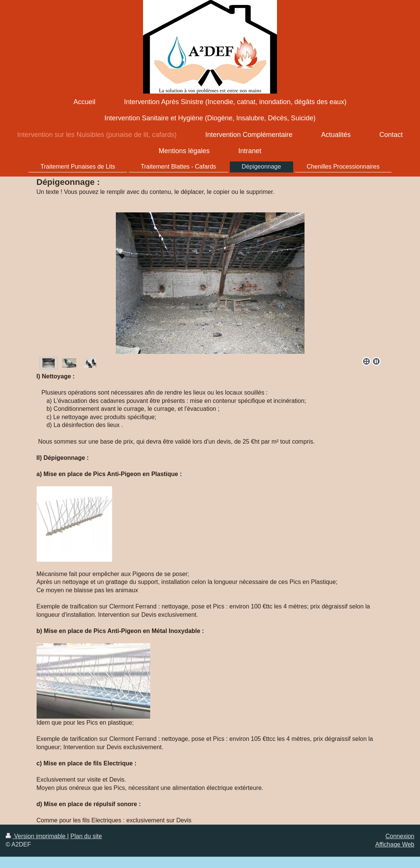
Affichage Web (395, 844)
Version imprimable (36, 836)
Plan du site (86, 836)
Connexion (400, 836)
